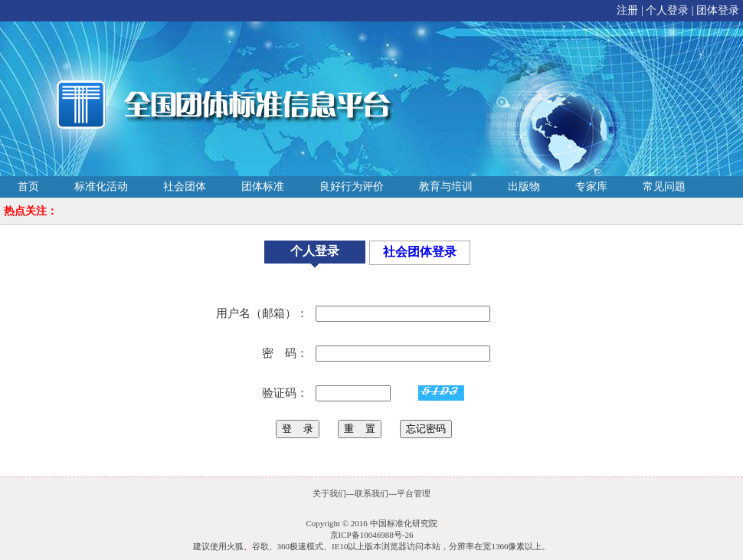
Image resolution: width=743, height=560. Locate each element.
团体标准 (263, 187)
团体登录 (718, 10)
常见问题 (664, 187)
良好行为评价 (352, 187)
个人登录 (667, 10)
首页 (28, 187)
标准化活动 (101, 187)
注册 (627, 10)
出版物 (524, 187)
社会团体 (185, 187)
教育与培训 (446, 187)
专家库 (591, 187)
